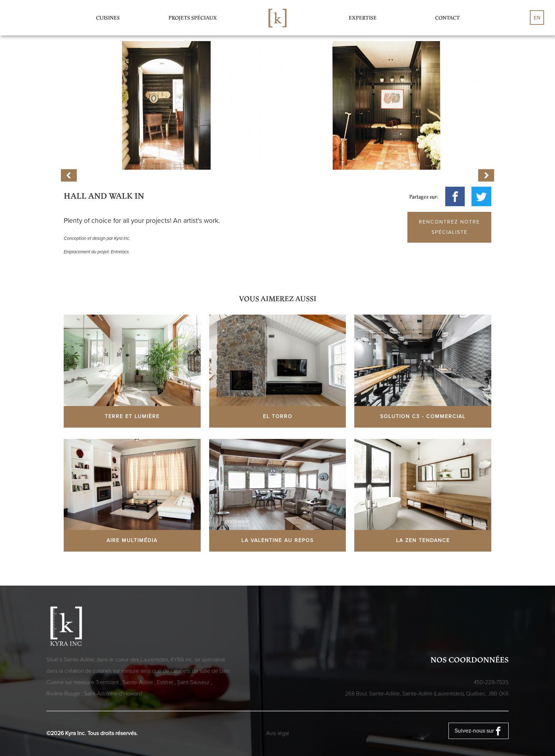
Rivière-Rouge (64, 694)
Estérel (166, 682)
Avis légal (277, 733)
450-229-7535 (491, 682)
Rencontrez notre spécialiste (449, 227)
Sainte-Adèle (138, 682)
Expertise (363, 18)
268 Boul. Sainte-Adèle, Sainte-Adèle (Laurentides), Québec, (427, 694)
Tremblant (108, 682)
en (537, 18)
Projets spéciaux (193, 18)
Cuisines (108, 18)
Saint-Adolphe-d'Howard (114, 694)
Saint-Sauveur (194, 682)
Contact (447, 18)
